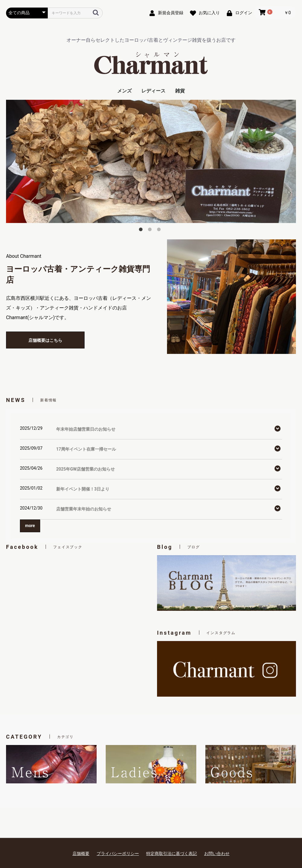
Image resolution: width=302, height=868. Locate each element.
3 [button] (160, 231)
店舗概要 (81, 853)
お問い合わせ (217, 853)
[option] (151, 161)
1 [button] (142, 231)
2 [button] (151, 231)
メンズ (124, 91)
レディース (153, 91)
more (30, 526)
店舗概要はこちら (45, 340)
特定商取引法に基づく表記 (172, 853)
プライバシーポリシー (118, 853)
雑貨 (180, 91)
